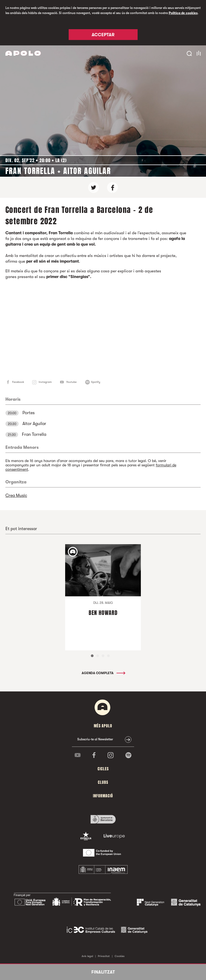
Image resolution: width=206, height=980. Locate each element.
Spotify (96, 382)
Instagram (45, 382)
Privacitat (104, 956)
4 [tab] (108, 656)
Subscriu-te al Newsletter (95, 739)
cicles (103, 769)
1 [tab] (92, 656)
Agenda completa (103, 673)
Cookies (120, 956)
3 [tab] (103, 656)
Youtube (71, 382)
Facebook (18, 382)
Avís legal (87, 956)
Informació (103, 796)
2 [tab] (98, 656)
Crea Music (16, 496)
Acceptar (103, 35)
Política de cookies (183, 13)
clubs (103, 782)
